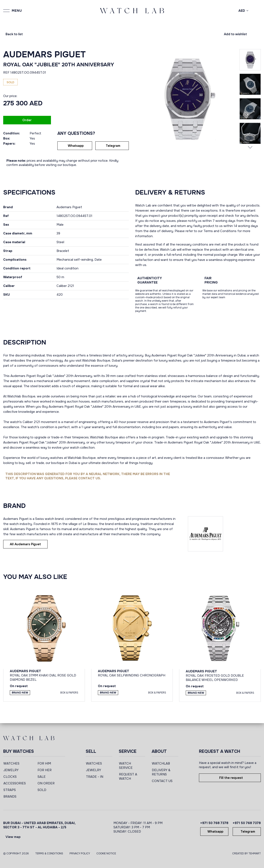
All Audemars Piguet (25, 544)
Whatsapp (76, 146)
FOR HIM (44, 763)
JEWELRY (11, 770)
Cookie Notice (106, 853)
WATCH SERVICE (126, 766)
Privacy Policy (80, 853)
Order (27, 120)
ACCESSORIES (15, 783)
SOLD (42, 790)
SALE (42, 777)
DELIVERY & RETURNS (161, 772)
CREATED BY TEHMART (247, 853)
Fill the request (231, 778)
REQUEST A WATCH (128, 776)
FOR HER (45, 770)
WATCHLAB (161, 763)
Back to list (14, 34)
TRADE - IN (95, 777)
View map (13, 837)
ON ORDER (46, 783)
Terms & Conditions (49, 853)
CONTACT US (162, 781)
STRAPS (10, 790)
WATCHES (11, 763)
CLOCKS (10, 777)
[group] (187, 98)
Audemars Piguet (44, 55)
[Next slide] (250, 147)
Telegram (113, 146)
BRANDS (10, 797)
